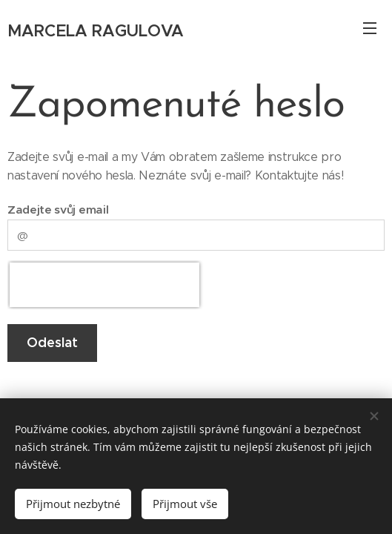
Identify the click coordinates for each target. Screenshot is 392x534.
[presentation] (104, 285)
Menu (370, 28)
